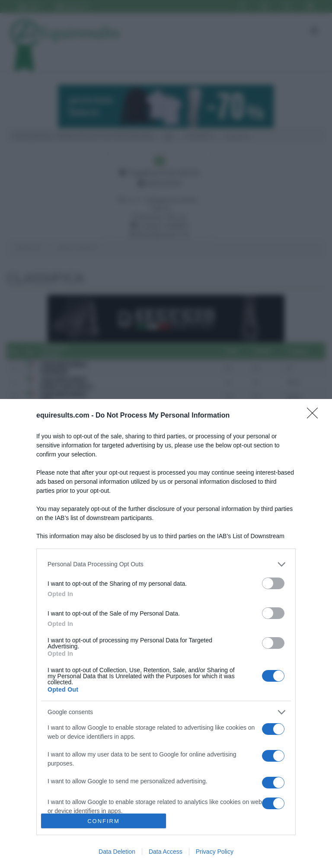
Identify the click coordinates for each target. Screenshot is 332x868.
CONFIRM (104, 821)
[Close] (315, 416)
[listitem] (166, 564)
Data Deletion (117, 852)
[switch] (273, 583)
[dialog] (166, 633)
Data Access (166, 852)
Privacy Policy (215, 852)
